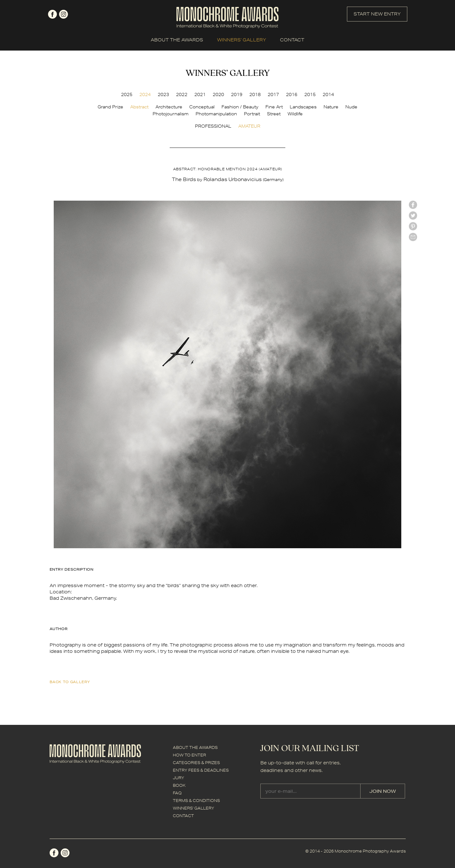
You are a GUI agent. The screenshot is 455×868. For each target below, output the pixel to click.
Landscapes (303, 107)
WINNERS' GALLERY (242, 40)
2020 (218, 94)
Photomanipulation (216, 114)
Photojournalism (171, 114)
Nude (351, 107)
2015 (310, 94)
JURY (179, 778)
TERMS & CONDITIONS (196, 801)
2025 (127, 94)
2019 (237, 94)
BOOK (179, 785)
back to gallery (70, 682)
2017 (273, 94)
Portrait (252, 114)
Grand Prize (110, 107)
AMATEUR (249, 126)
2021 (200, 94)
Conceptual (202, 107)
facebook (52, 14)
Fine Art (274, 107)
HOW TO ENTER (189, 755)
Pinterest (413, 226)
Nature (331, 107)
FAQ (177, 793)
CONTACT (292, 40)
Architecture (169, 107)
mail (413, 237)
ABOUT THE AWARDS (177, 40)
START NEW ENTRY (377, 14)
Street (274, 114)
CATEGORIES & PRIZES (196, 763)
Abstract (139, 107)
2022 (182, 94)
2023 (163, 94)
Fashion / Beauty (240, 107)
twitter (413, 215)
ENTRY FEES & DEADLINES (201, 770)
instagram (64, 14)
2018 (255, 94)
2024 (145, 94)
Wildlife (295, 114)
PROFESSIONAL (213, 126)
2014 (328, 94)
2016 (292, 94)
